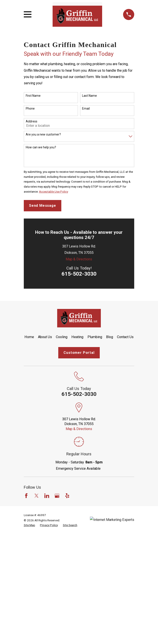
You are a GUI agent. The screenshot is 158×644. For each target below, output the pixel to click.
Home (29, 337)
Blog (110, 337)
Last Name (89, 96)
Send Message (43, 206)
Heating (77, 337)
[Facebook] (26, 496)
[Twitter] (37, 496)
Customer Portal (79, 353)
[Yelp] (67, 496)
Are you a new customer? (43, 134)
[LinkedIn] (47, 496)
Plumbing (95, 337)
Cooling (62, 337)
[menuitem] (29, 525)
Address (32, 121)
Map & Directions (79, 259)
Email (86, 108)
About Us (45, 337)
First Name (33, 96)
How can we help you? (41, 147)
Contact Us (125, 337)
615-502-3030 (79, 274)
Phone (30, 108)
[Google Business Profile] (57, 496)
